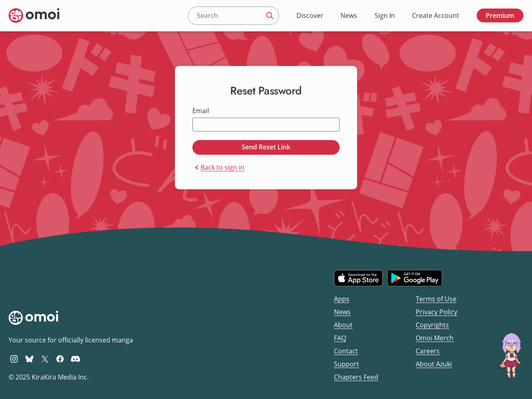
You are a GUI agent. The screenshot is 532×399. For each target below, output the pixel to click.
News (349, 15)
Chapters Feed (356, 377)
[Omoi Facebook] (60, 359)
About (343, 325)
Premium (500, 15)
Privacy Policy (436, 312)
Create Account (436, 15)
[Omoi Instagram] (14, 359)
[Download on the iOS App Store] (358, 278)
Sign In (385, 15)
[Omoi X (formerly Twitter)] (45, 359)
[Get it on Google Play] (415, 278)
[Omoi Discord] (75, 359)
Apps (342, 299)
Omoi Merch (435, 338)
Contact (346, 351)
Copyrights (432, 325)
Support (347, 364)
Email (201, 111)
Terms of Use (436, 299)
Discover (310, 15)
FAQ (340, 338)
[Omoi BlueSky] (29, 359)
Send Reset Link (266, 147)
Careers (428, 351)
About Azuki (434, 364)
